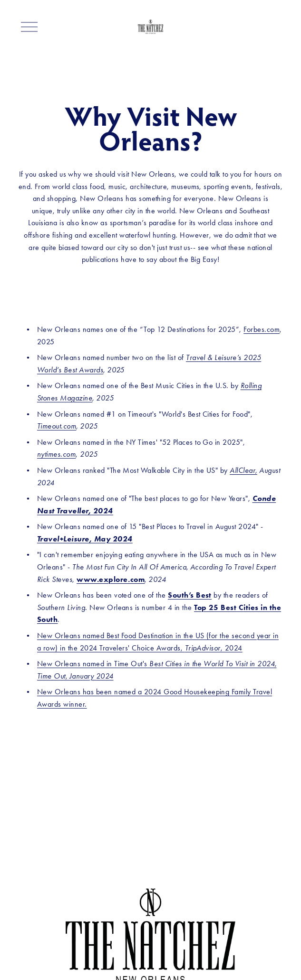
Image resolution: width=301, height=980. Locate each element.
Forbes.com (262, 329)
